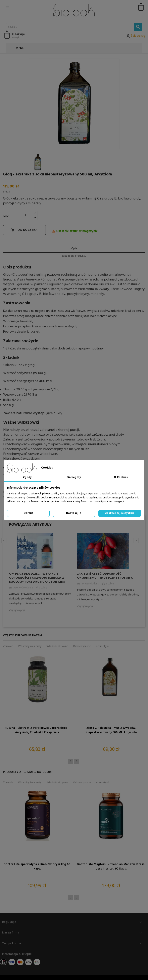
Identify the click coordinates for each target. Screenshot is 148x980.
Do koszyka (24, 230)
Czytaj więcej (17, 610)
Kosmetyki (102, 646)
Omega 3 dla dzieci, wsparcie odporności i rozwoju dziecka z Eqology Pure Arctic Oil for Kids (37, 578)
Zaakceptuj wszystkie (120, 513)
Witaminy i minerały (30, 646)
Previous (4, 541)
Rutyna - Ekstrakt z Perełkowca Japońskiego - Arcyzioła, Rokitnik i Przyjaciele (37, 730)
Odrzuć (28, 513)
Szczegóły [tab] (74, 477)
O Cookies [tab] (121, 477)
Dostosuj (74, 513)
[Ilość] (28, 215)
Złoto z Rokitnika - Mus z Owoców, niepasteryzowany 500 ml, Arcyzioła (111, 730)
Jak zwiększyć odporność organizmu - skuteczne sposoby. (105, 576)
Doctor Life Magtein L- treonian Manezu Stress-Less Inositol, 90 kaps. (111, 867)
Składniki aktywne (57, 646)
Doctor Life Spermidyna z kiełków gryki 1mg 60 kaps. (37, 867)
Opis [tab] (74, 249)
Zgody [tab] (27, 477)
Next (136, 541)
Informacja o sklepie (17, 954)
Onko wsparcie (82, 646)
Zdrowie (8, 646)
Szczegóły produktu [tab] (74, 256)
